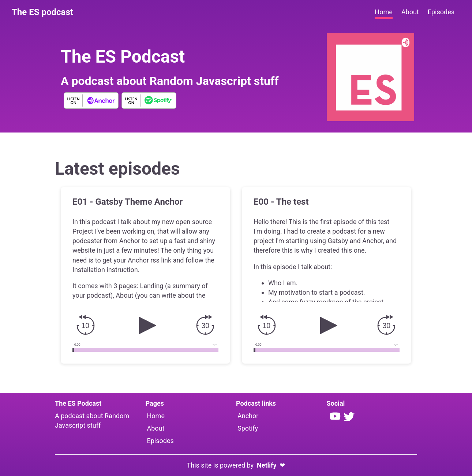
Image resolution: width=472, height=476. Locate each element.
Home (156, 416)
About (156, 428)
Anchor (248, 416)
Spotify (248, 428)
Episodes (160, 441)
